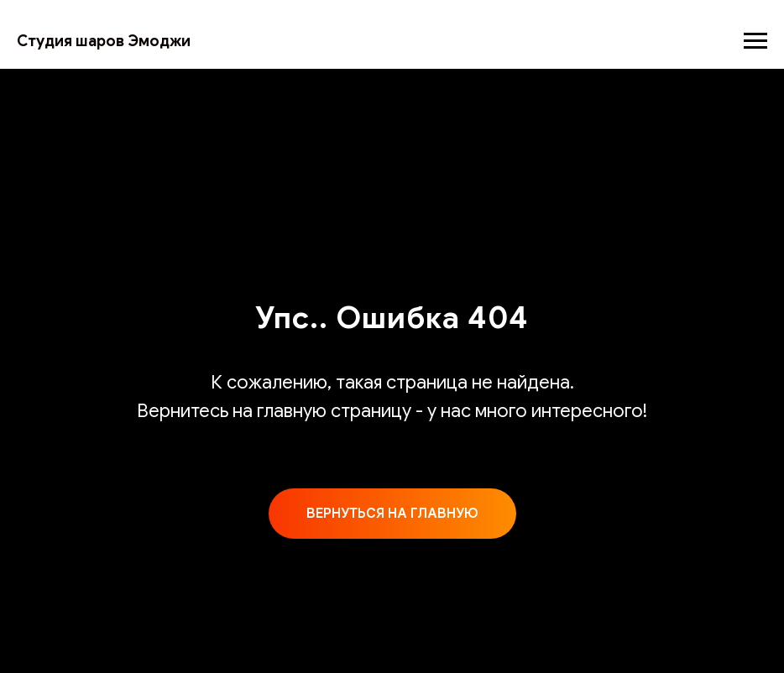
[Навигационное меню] (755, 41)
